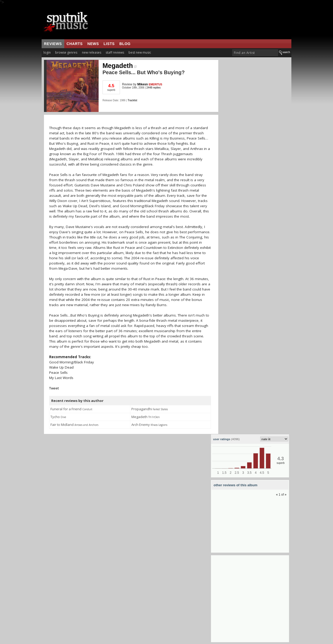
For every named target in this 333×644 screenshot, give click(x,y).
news (93, 44)
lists (109, 44)
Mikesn (143, 84)
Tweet (54, 388)
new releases (92, 52)
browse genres (66, 52)
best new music (140, 52)
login (47, 52)
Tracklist (132, 100)
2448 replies (153, 88)
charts (75, 44)
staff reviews (115, 52)
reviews (53, 44)
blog (125, 44)
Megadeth (120, 66)
